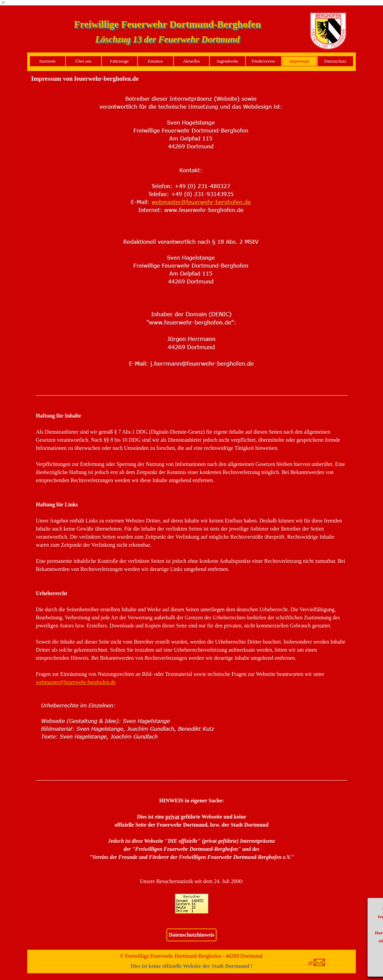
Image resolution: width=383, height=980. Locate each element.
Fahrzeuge (119, 61)
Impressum (299, 61)
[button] (192, 91)
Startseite (47, 61)
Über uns (84, 61)
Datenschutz (335, 61)
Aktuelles (191, 61)
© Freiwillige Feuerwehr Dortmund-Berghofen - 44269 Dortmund (191, 956)
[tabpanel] (192, 395)
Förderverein (263, 61)
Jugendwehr (227, 61)
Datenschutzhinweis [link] (191, 935)
